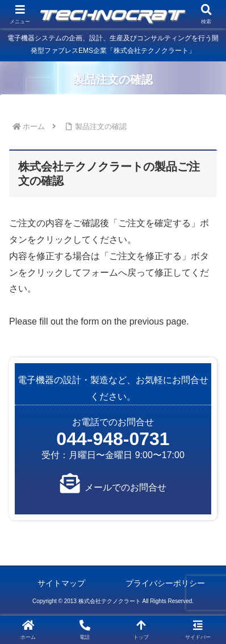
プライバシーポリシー (165, 583)
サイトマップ (61, 583)
